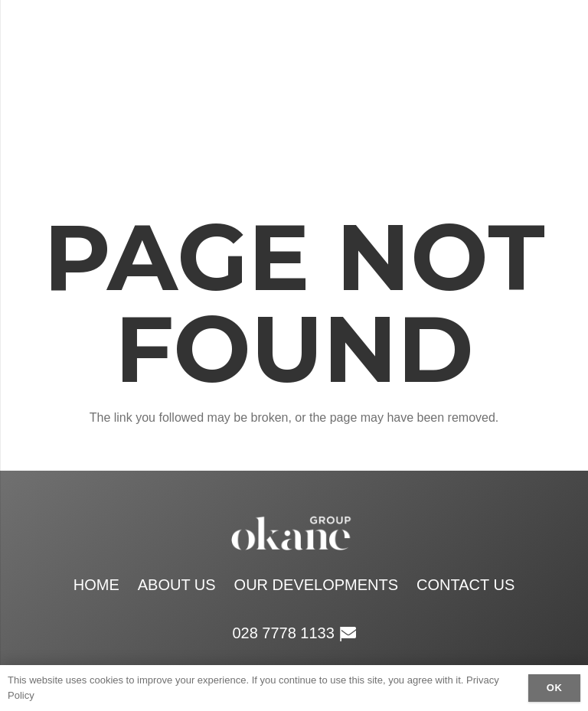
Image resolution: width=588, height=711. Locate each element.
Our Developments (316, 585)
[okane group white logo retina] (249, 84)
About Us (177, 585)
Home (96, 585)
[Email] (560, 84)
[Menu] (468, 84)
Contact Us (465, 585)
